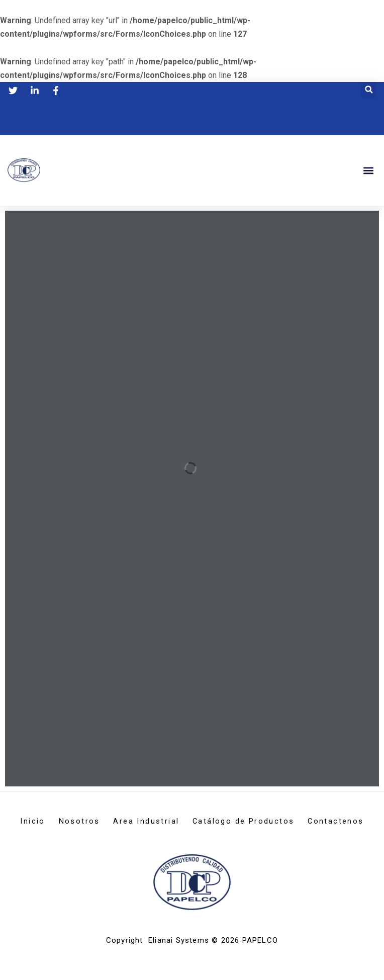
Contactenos (192, 835)
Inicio (57, 822)
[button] (369, 89)
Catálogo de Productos (288, 822)
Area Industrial (184, 822)
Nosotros (110, 822)
